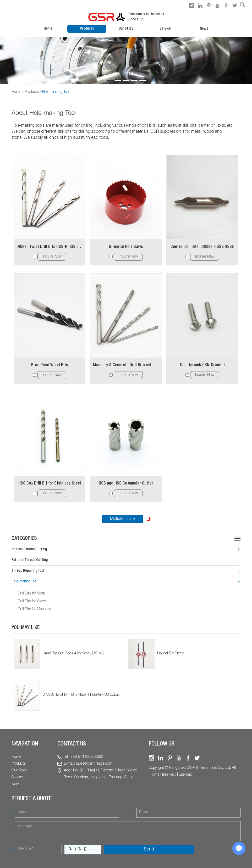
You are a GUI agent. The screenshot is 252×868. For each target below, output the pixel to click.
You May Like (26, 628)
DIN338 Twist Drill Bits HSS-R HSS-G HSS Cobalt (50, 247)
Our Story (126, 29)
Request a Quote (32, 799)
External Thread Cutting (30, 560)
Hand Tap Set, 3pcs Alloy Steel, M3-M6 (73, 654)
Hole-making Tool (56, 92)
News (204, 29)
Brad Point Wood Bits (50, 365)
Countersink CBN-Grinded (202, 365)
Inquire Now (52, 257)
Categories (24, 539)
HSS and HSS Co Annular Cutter (126, 484)
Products (87, 29)
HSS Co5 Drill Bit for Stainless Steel (50, 484)
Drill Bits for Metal (32, 594)
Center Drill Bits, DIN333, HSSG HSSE (202, 247)
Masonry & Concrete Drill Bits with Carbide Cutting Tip (126, 365)
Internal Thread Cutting (29, 549)
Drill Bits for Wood (32, 602)
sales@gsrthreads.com (94, 764)
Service (165, 29)
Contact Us (72, 744)
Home (48, 29)
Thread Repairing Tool (28, 571)
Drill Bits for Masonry (34, 609)
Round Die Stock (170, 654)
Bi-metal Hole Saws (126, 247)
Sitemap (185, 775)
